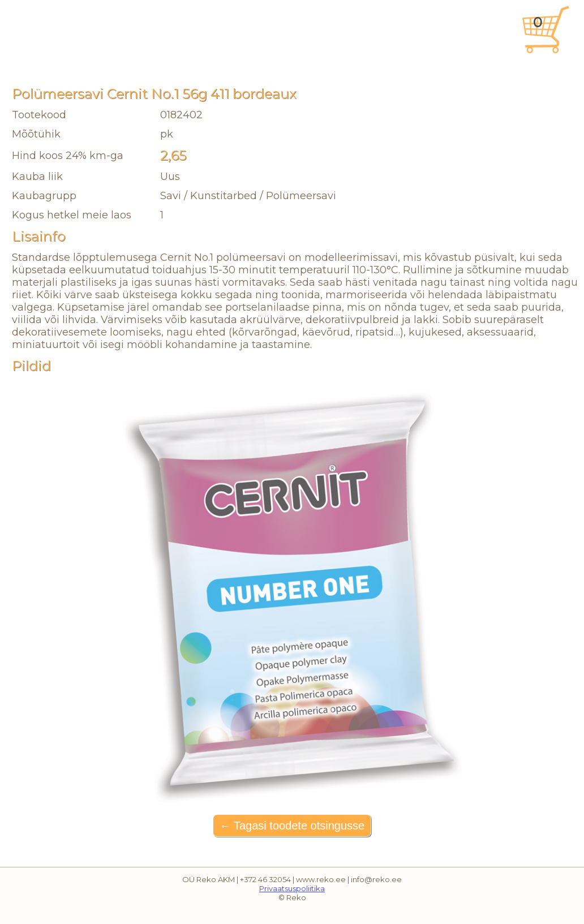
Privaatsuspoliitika (292, 888)
